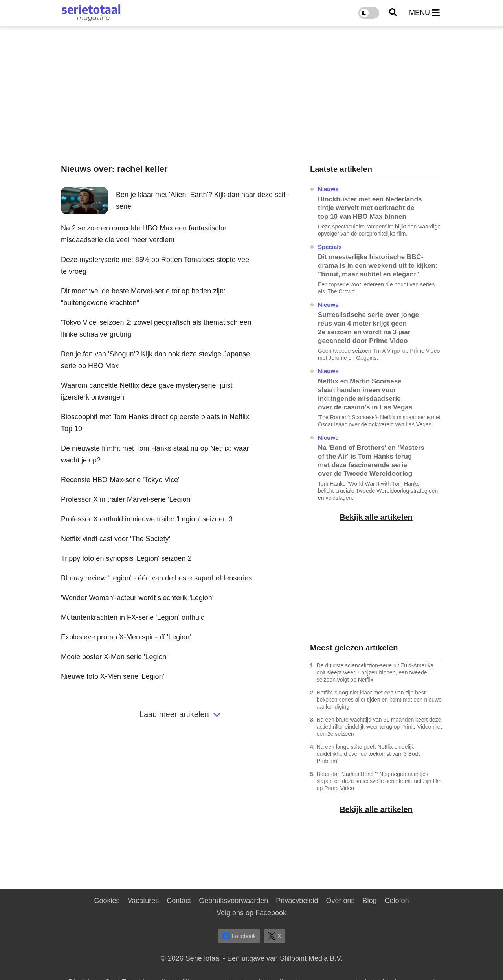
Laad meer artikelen (180, 714)
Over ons (340, 901)
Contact (179, 901)
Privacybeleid (297, 901)
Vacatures (143, 901)
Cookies (107, 901)
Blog (369, 901)
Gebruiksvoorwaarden (233, 901)
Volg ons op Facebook (251, 913)
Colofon (397, 901)
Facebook (239, 936)
